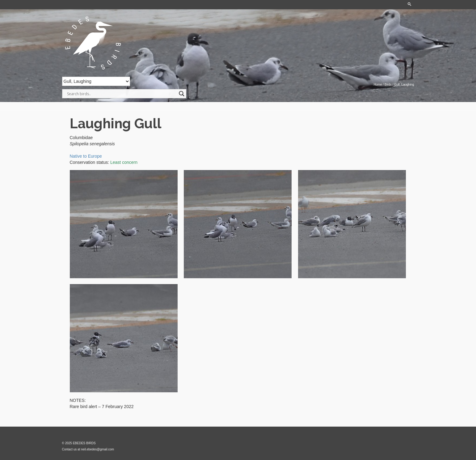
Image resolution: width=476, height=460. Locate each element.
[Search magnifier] (182, 94)
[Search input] (121, 94)
